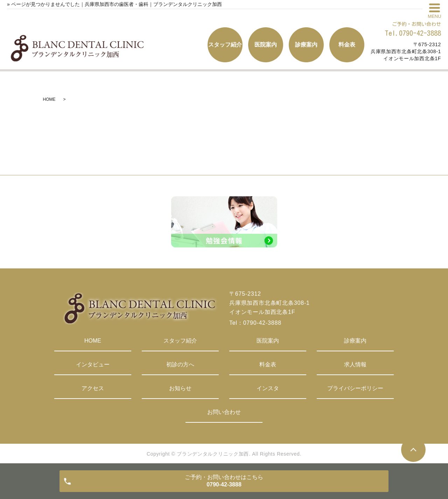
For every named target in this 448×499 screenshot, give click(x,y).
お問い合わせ (224, 412)
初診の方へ (180, 364)
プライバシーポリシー (355, 388)
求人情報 (355, 364)
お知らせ (180, 388)
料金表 (268, 364)
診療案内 (355, 341)
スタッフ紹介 (180, 341)
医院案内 (268, 341)
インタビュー (93, 364)
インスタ (268, 388)
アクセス (93, 388)
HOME (49, 99)
